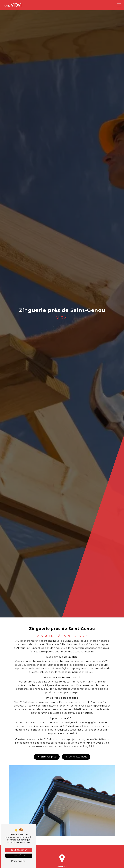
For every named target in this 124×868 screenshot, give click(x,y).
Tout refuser (19, 856)
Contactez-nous (76, 751)
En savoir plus (47, 751)
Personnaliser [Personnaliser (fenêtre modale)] (19, 861)
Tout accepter (19, 850)
